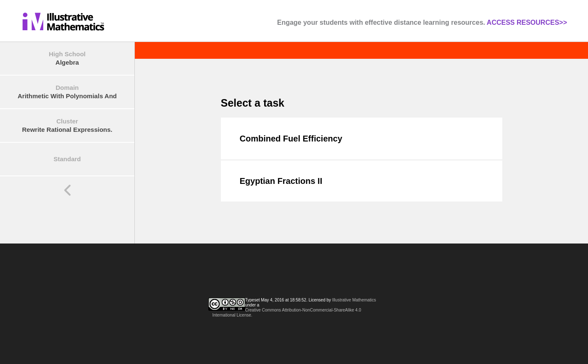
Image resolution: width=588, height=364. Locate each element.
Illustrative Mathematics (354, 300)
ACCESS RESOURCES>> (527, 22)
